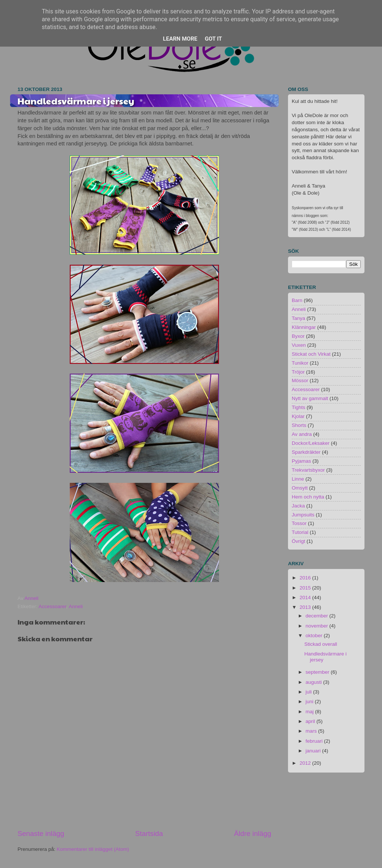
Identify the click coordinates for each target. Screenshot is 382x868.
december (317, 616)
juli (309, 692)
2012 (306, 763)
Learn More (180, 39)
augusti (314, 682)
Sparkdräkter (306, 452)
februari (315, 741)
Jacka (298, 506)
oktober (315, 636)
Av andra (302, 434)
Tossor (299, 523)
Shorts (299, 425)
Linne (298, 479)
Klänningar (304, 327)
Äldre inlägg (253, 834)
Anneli (76, 606)
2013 (306, 607)
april (311, 721)
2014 (306, 597)
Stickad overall (321, 644)
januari (314, 751)
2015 (306, 588)
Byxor (298, 336)
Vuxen (299, 345)
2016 (306, 578)
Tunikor (300, 363)
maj (310, 712)
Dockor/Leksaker (311, 443)
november (317, 626)
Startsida (149, 834)
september (318, 672)
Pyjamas (301, 461)
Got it (213, 39)
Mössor (300, 380)
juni (310, 702)
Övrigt (298, 541)
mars (312, 731)
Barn (297, 300)
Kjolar (298, 416)
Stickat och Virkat (311, 354)
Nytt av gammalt (310, 398)
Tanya (298, 318)
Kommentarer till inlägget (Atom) (93, 849)
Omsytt (300, 488)
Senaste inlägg (41, 834)
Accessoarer (52, 606)
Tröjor (298, 372)
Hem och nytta (308, 497)
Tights (298, 407)
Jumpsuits (303, 515)
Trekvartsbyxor (308, 470)
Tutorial (300, 532)
